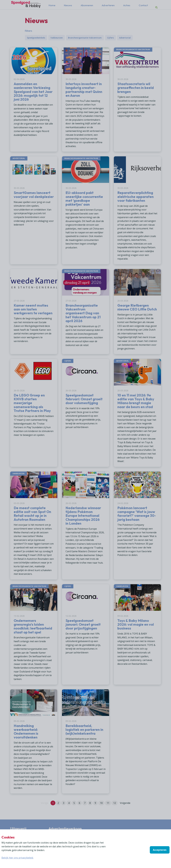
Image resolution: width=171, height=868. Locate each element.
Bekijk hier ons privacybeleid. (17, 858)
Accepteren (160, 850)
